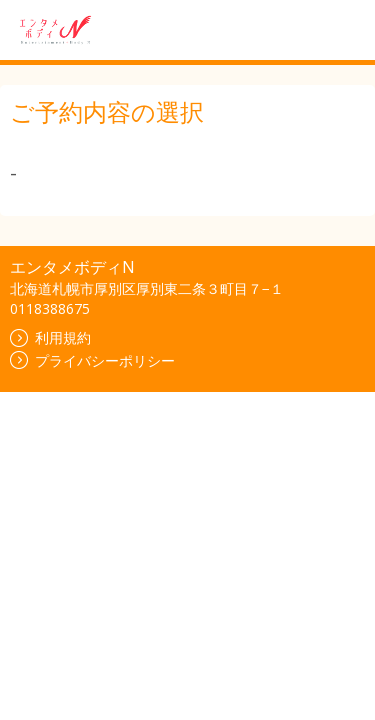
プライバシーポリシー (92, 360)
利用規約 (50, 337)
